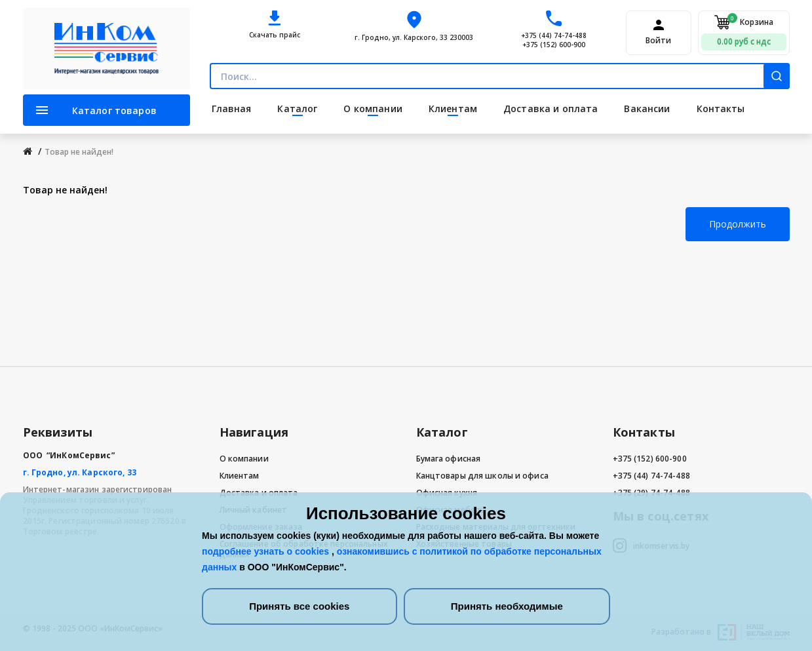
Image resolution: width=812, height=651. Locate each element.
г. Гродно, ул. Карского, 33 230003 (414, 37)
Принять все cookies (299, 606)
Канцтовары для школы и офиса (482, 476)
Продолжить (738, 224)
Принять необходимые (507, 606)
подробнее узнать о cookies (267, 551)
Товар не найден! (79, 152)
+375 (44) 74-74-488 (554, 35)
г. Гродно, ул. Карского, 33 (80, 472)
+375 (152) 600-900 (554, 45)
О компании (244, 459)
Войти (658, 41)
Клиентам (240, 476)
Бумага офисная (449, 459)
